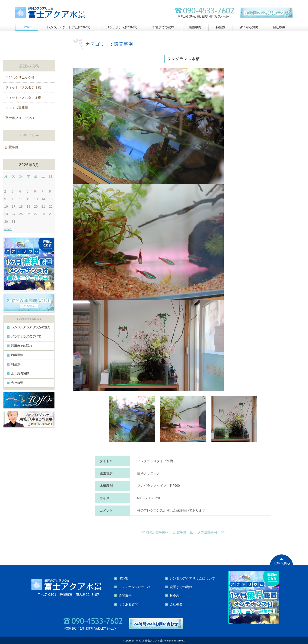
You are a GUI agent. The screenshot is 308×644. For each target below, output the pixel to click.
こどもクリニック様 (20, 77)
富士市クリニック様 (20, 118)
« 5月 (8, 229)
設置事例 (12, 147)
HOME (124, 578)
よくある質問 (128, 604)
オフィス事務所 (17, 108)
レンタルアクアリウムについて (192, 578)
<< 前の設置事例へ (155, 532)
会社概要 (176, 604)
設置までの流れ (181, 587)
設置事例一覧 (183, 532)
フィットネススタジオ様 (23, 87)
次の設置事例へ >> (211, 532)
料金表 (175, 596)
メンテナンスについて (135, 587)
